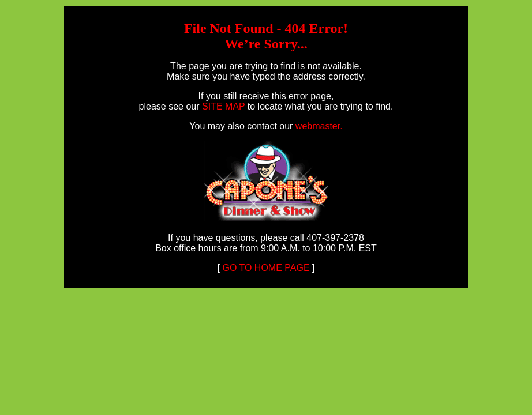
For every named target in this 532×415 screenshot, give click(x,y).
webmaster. (319, 126)
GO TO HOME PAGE (265, 268)
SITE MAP (223, 106)
